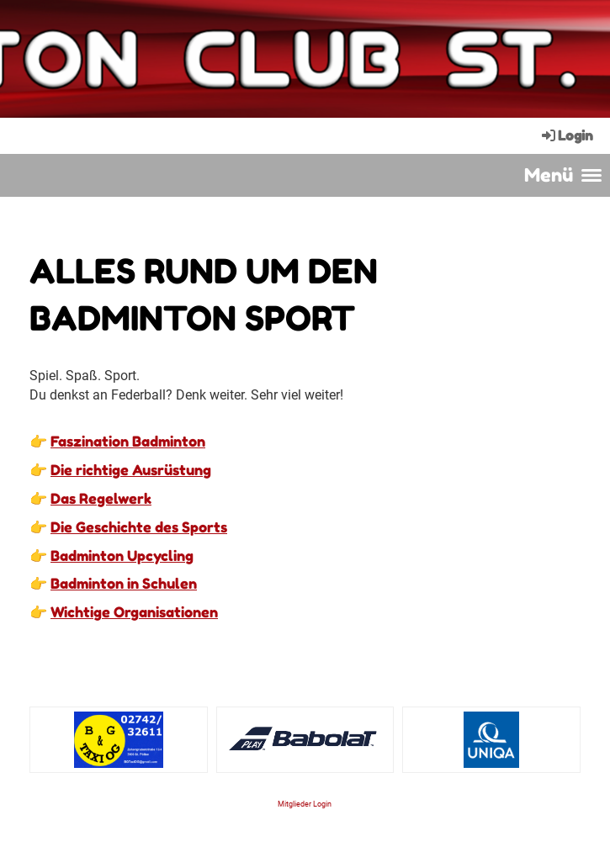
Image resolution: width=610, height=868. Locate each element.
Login (566, 135)
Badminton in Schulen (124, 583)
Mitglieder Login (305, 804)
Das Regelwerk (101, 498)
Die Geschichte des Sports (139, 527)
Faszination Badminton (128, 441)
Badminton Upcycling (122, 556)
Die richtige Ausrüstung (131, 470)
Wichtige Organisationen (134, 612)
